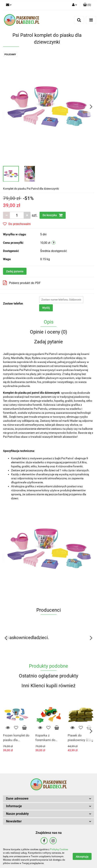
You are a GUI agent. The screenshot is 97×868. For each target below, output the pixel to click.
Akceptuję (82, 857)
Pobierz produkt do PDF (22, 283)
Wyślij (46, 308)
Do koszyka (53, 215)
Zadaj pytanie (15, 271)
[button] (87, 5)
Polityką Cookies (59, 849)
